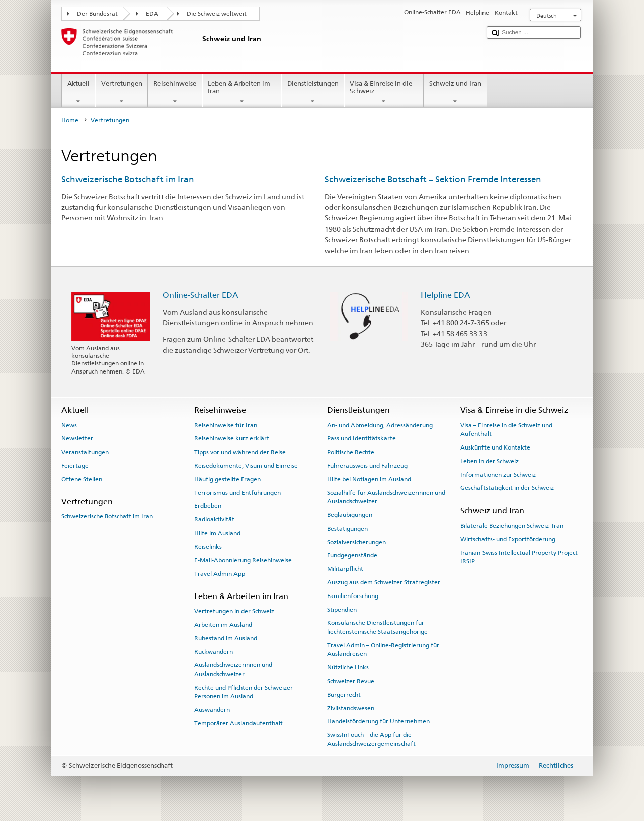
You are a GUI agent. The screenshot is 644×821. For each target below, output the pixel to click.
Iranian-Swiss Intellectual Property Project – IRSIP (521, 556)
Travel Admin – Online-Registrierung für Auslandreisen (383, 650)
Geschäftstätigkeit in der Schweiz (507, 488)
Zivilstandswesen (351, 708)
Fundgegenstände (352, 555)
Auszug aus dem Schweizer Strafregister (384, 582)
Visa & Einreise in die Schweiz (384, 92)
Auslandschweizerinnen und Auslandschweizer (233, 669)
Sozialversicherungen (356, 542)
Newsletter (77, 438)
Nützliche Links (348, 667)
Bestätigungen (347, 529)
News (69, 425)
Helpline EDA (446, 295)
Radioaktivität (214, 519)
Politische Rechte (351, 452)
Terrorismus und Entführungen (237, 493)
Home (70, 120)
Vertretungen (122, 92)
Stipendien (342, 609)
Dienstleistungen (313, 92)
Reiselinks (208, 547)
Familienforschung (353, 596)
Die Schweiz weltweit (217, 14)
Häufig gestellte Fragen (227, 479)
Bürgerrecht (344, 695)
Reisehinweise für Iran (226, 425)
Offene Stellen (82, 479)
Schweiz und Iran (456, 92)
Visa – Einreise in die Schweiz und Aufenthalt (506, 429)
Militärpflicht (345, 569)
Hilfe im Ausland (217, 533)
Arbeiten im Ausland (223, 625)
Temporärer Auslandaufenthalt (238, 723)
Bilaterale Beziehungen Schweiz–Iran (512, 526)
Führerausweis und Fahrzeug (367, 466)
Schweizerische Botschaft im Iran (128, 179)
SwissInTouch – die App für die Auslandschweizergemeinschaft (371, 739)
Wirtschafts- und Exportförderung (508, 539)
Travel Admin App (220, 573)
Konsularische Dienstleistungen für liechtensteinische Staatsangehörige (377, 627)
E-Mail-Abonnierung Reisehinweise (243, 560)
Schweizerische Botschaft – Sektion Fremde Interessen (433, 179)
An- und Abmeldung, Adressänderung (380, 425)
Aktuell (79, 92)
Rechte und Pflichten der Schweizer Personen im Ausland (244, 691)
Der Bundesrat (97, 14)
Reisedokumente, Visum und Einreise (246, 466)
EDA (152, 14)
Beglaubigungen (350, 515)
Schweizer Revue (351, 681)
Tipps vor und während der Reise (240, 452)
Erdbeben (208, 506)
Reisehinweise (175, 92)
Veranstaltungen (85, 452)
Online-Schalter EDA (200, 295)
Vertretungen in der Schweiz (234, 611)
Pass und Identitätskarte (361, 438)
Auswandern (212, 710)
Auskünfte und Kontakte (495, 447)
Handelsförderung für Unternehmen (378, 721)
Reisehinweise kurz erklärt (232, 438)
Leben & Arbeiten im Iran (242, 92)
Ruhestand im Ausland (226, 638)
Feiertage (75, 466)
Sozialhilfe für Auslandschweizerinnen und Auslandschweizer (386, 497)
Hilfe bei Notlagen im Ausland (369, 479)
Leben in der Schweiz (490, 461)
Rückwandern (214, 651)
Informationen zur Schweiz (498, 474)
